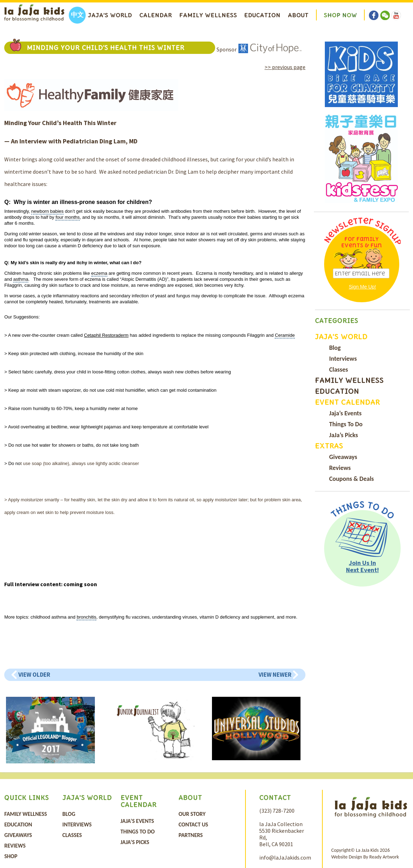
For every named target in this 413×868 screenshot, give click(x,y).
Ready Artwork (384, 857)
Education (262, 15)
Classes (338, 370)
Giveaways (343, 457)
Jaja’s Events (345, 413)
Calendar (156, 15)
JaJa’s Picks (344, 435)
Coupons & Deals (351, 479)
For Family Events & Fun (362, 242)
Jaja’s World (110, 15)
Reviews (340, 468)
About (298, 15)
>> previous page (285, 67)
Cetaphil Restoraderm (106, 335)
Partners (191, 835)
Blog (335, 348)
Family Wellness (208, 15)
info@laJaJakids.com (285, 857)
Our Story (192, 814)
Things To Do (346, 424)
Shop (11, 856)
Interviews (343, 359)
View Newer (275, 675)
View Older (34, 675)
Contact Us (193, 824)
